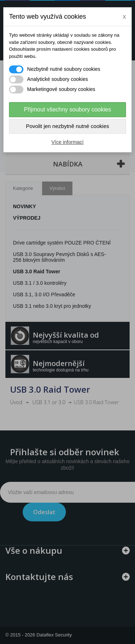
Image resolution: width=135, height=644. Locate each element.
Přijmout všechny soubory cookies (68, 109)
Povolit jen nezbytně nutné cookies (67, 126)
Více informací (67, 142)
